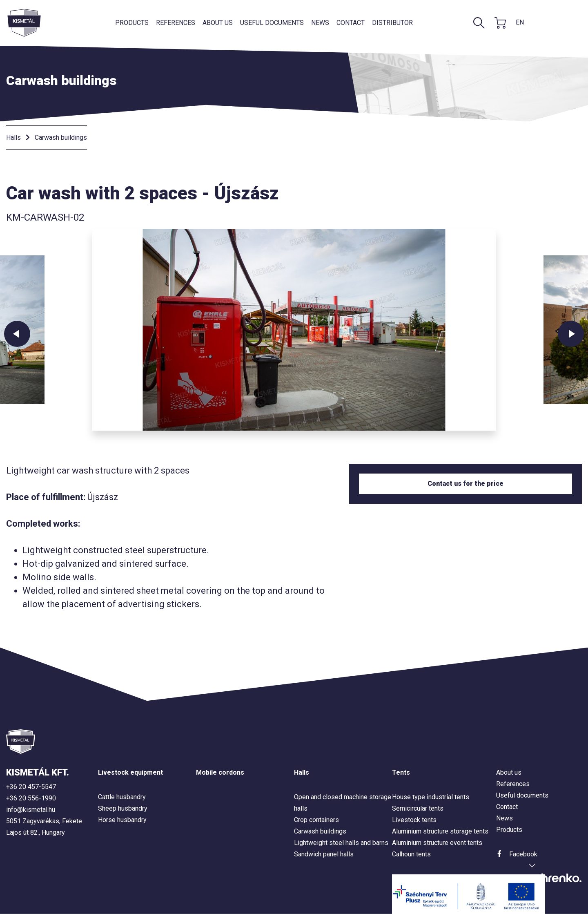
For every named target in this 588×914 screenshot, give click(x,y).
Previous (17, 334)
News (320, 23)
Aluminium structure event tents (437, 843)
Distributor (392, 23)
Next (571, 334)
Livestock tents (414, 820)
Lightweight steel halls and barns (341, 843)
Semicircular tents (418, 808)
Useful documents (272, 23)
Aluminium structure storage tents (440, 831)
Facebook (523, 854)
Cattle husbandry (122, 797)
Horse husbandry (122, 820)
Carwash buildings (61, 137)
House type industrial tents (431, 797)
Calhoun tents (411, 854)
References (176, 23)
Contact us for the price (465, 484)
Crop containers (316, 820)
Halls (13, 137)
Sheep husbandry (123, 808)
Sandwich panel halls (324, 854)
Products (132, 23)
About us (218, 23)
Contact (351, 23)
